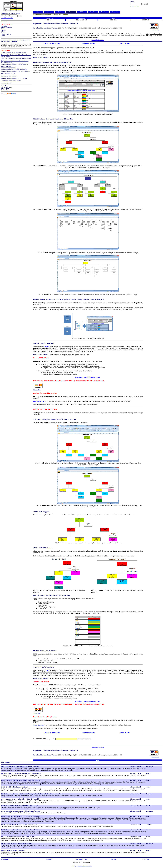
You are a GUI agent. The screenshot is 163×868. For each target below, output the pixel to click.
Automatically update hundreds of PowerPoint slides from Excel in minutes (16, 56)
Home (38, 12)
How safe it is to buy (7, 87)
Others (3, 36)
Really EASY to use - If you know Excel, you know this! (52, 62)
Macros (71, 12)
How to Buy (4, 86)
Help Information (89, 43)
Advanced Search (134, 6)
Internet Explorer (6, 34)
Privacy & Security (6, 28)
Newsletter (104, 12)
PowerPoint (4, 33)
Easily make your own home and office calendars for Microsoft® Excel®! (15, 62)
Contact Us (4, 90)
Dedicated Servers (87, 866)
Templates (93, 12)
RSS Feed (4, 94)
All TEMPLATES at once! (8, 74)
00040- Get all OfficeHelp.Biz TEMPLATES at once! (19, 825)
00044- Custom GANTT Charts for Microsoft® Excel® (20, 799)
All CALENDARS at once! (8, 67)
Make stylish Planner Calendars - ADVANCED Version (15, 71)
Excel (2, 29)
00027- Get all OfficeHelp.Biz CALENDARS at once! (19, 806)
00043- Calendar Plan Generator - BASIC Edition (18, 837)
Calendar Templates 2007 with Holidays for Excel (14, 69)
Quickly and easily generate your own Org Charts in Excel (16, 59)
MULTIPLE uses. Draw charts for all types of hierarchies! (53, 119)
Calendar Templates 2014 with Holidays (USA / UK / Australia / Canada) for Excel (15, 41)
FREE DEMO (125, 43)
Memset (80, 866)
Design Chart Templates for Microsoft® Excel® (14, 53)
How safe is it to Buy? (81, 859)
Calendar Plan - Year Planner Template (11, 81)
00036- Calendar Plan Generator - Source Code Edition (20, 830)
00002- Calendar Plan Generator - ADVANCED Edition (20, 816)
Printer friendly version (98, 40)
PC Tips (82, 12)
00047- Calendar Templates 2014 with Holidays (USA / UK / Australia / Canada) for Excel (32, 794)
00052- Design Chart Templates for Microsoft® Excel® (20, 766)
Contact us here (39, 401)
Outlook (3, 30)
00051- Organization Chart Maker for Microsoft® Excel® (21, 780)
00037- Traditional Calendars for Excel (14, 787)
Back (98, 760)
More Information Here (7, 18)
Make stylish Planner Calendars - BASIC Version (14, 78)
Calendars (4, 26)
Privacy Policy (5, 88)
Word (3, 32)
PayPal (47, 347)
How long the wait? (6, 83)
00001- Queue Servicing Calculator (13, 850)
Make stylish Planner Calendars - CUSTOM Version (15, 64)
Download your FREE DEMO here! (88, 377)
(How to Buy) (156, 30)
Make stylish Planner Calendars (9, 76)
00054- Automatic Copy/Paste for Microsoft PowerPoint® (21, 773)
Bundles (60, 12)
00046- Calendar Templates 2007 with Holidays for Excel (21, 811)
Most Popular (5, 22)
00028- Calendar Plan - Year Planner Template (17, 843)
